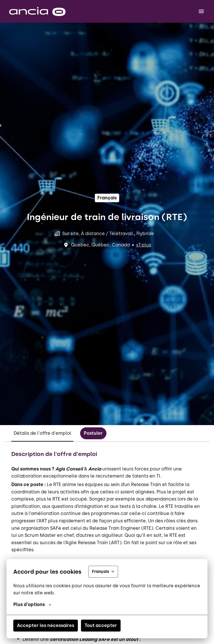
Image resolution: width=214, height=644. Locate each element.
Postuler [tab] (93, 433)
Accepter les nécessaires (46, 625)
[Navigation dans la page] (201, 11)
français (107, 198)
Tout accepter (101, 625)
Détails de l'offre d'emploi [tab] (42, 433)
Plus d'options (32, 605)
